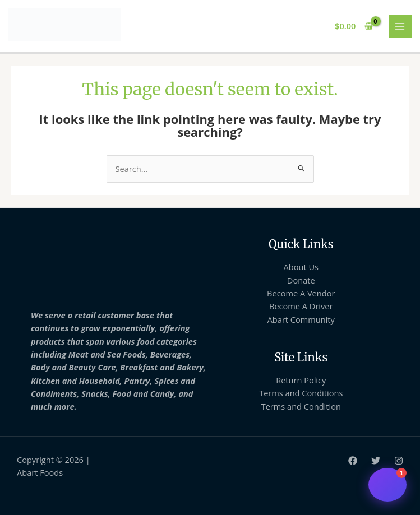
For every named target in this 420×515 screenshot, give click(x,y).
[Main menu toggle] (400, 26)
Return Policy (301, 380)
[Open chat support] (387, 485)
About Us (301, 267)
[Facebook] (353, 461)
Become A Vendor (301, 293)
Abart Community (301, 319)
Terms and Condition (301, 406)
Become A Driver (301, 306)
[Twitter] (376, 461)
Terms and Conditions (301, 393)
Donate (301, 280)
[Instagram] (399, 461)
